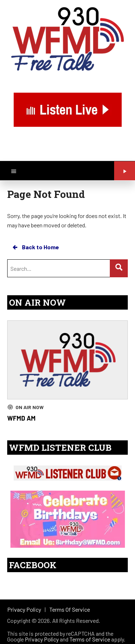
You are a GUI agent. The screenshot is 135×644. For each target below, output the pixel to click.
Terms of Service (90, 639)
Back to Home (35, 247)
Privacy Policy (42, 639)
